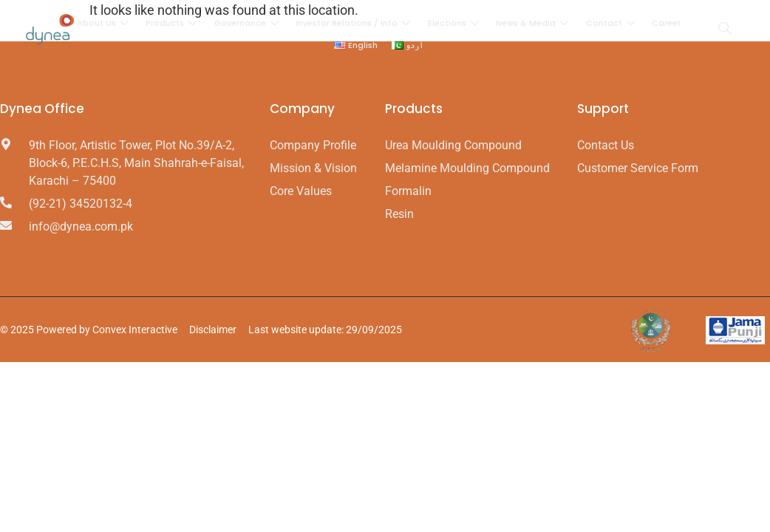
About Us (105, 23)
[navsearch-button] (725, 30)
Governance (248, 23)
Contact (611, 23)
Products (174, 23)
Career (665, 23)
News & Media (533, 23)
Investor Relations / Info (355, 23)
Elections (454, 23)
